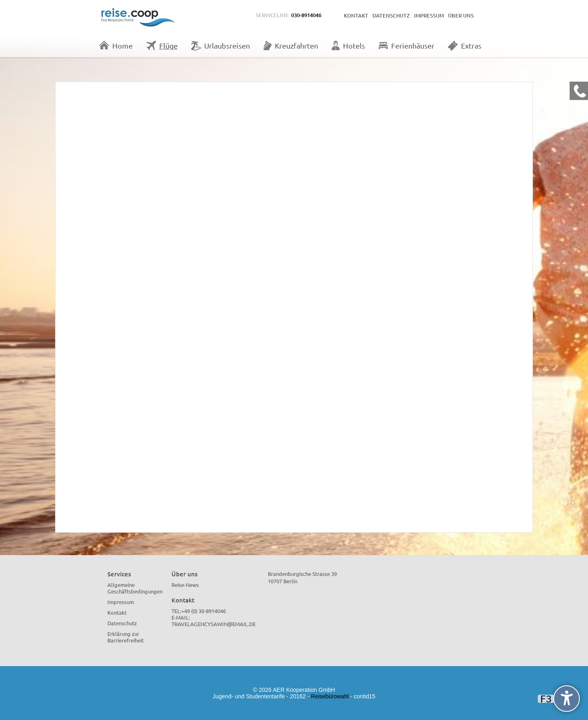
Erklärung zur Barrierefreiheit (126, 637)
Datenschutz (391, 16)
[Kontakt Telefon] (579, 91)
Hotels (348, 46)
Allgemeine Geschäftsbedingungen (135, 588)
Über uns (461, 16)
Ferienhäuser (406, 46)
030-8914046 (306, 15)
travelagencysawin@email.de (214, 624)
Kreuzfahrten (291, 46)
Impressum (429, 16)
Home (116, 45)
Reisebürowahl (330, 696)
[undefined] (567, 699)
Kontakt (356, 16)
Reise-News (185, 585)
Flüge (162, 46)
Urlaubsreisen (220, 46)
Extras (465, 46)
